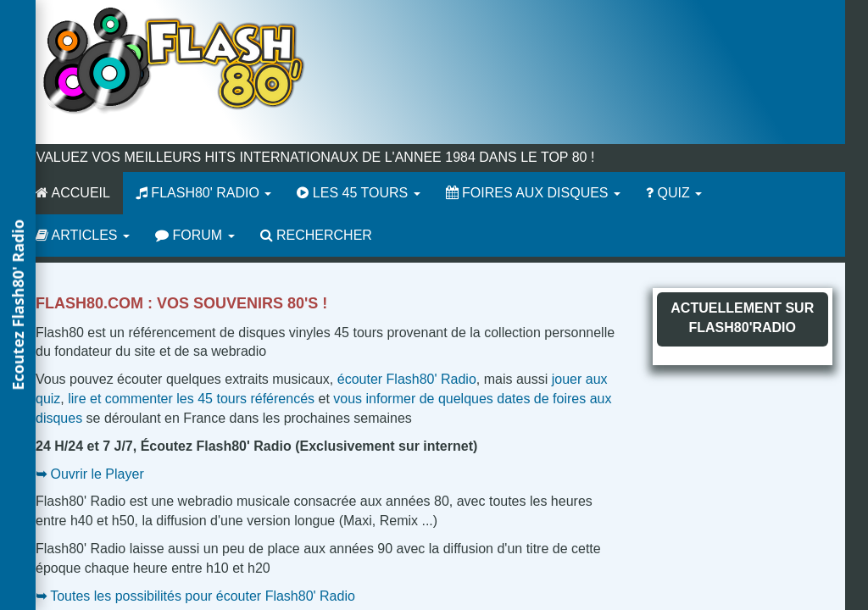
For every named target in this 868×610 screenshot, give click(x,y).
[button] (18, 305)
